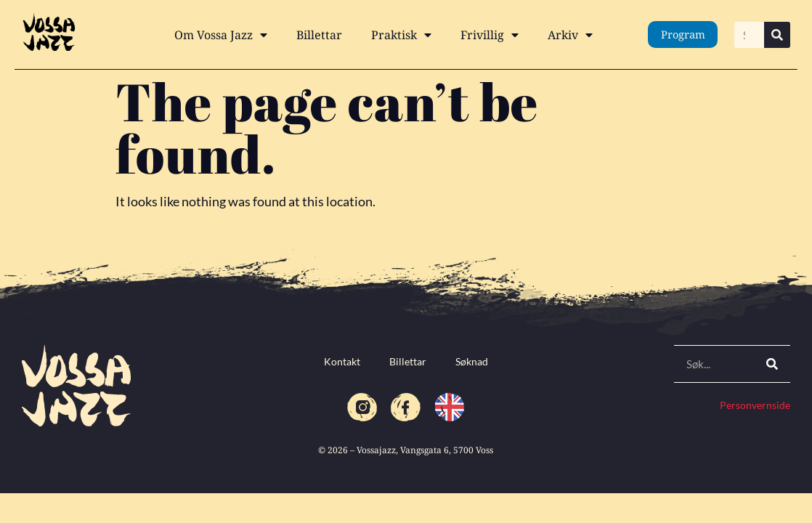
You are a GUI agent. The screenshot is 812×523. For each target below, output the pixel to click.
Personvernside (755, 405)
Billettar (319, 35)
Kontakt (342, 361)
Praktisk (401, 35)
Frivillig (490, 35)
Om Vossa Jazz (221, 35)
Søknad (472, 361)
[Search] (777, 35)
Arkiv (570, 35)
